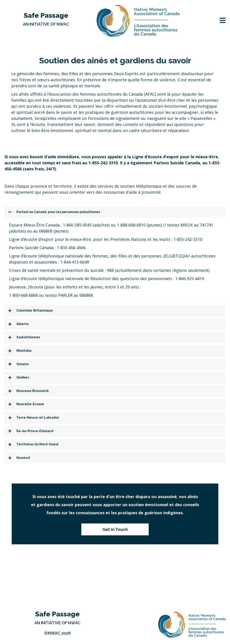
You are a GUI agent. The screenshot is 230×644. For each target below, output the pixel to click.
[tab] (115, 212)
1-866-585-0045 (77, 225)
